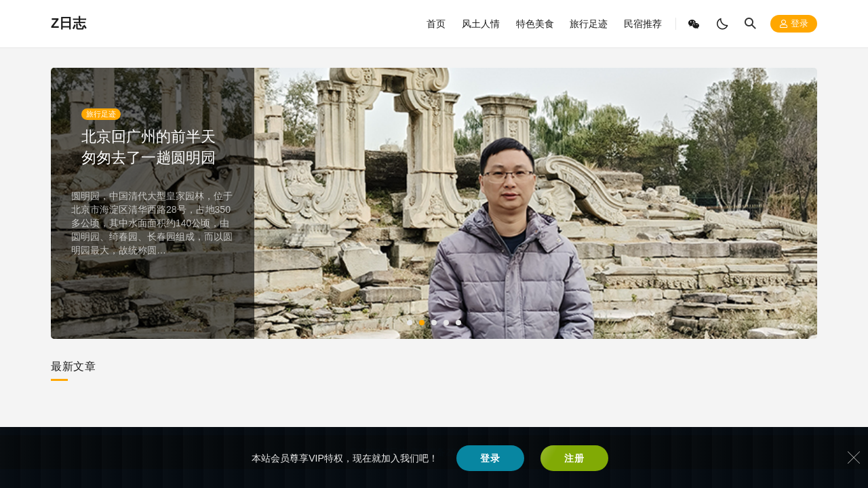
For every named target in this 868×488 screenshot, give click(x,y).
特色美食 (535, 24)
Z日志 (68, 23)
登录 (794, 24)
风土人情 (481, 24)
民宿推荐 (643, 24)
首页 (436, 24)
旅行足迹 (589, 24)
